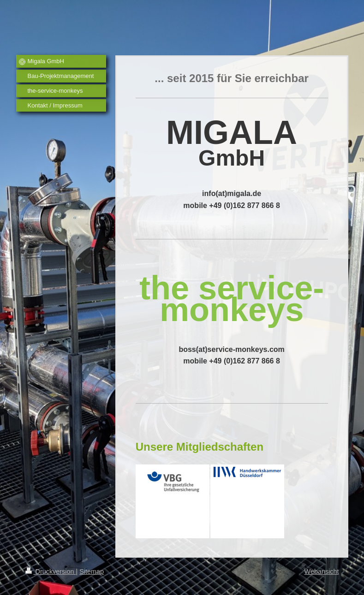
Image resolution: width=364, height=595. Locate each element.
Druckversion (51, 571)
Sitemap (92, 571)
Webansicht (322, 571)
